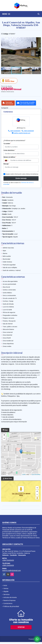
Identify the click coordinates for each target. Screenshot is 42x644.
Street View (9, 81)
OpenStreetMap (36, 474)
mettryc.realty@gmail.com (22, 133)
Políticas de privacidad (11, 606)
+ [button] (4, 435)
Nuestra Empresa (9, 600)
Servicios (6, 594)
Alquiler (6, 591)
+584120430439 (15, 131)
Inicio (5, 585)
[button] (39, 39)
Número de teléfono (10, 157)
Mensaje (6, 164)
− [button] (4, 439)
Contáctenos (8, 603)
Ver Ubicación (18, 494)
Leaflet (24, 474)
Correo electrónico (9, 150)
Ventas (6, 588)
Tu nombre (7, 143)
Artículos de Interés (10, 597)
